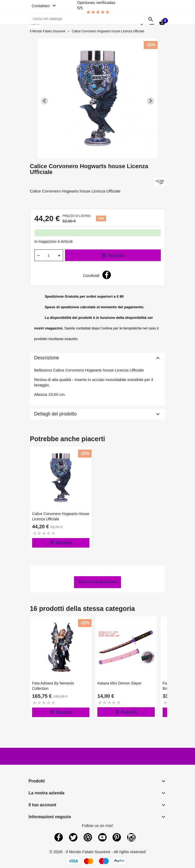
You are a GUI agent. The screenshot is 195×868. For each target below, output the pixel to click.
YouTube (102, 837)
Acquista (113, 255)
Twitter (73, 837)
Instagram (131, 837)
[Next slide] (151, 101)
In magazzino (45, 241)
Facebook (59, 837)
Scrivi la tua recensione (97, 582)
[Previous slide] (45, 101)
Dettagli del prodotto (98, 414)
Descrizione (98, 358)
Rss (88, 837)
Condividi (107, 275)
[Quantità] (49, 255)
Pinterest (117, 837)
